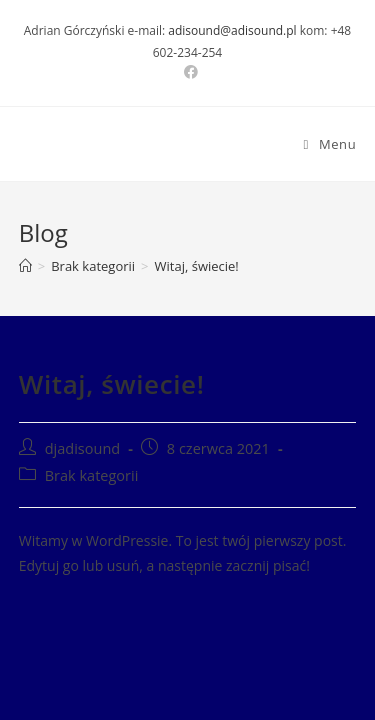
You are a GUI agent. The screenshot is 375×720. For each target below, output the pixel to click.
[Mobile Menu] (330, 144)
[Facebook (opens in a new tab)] (188, 72)
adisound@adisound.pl (232, 30)
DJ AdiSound (88, 144)
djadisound (82, 448)
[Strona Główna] (25, 266)
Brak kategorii (92, 475)
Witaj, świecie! (197, 266)
